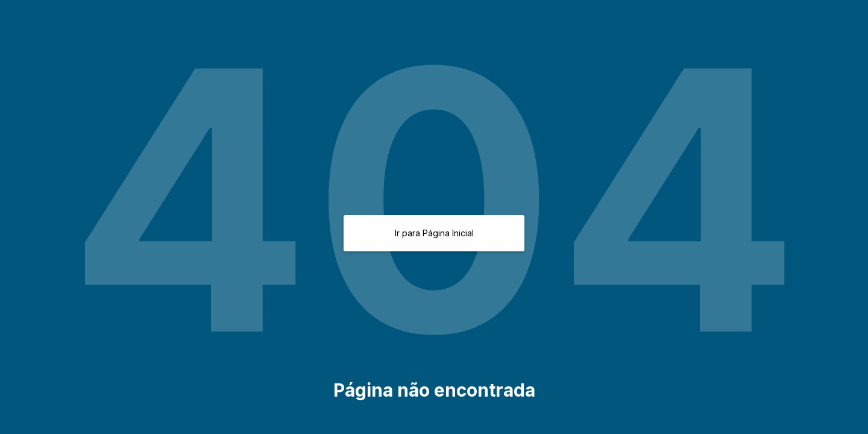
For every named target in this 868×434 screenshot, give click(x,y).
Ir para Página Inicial (434, 233)
